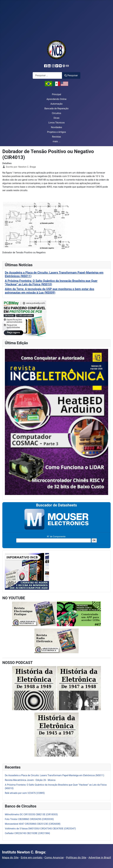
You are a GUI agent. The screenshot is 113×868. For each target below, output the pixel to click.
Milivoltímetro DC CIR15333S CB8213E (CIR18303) (31, 814)
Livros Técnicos (57, 123)
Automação (56, 104)
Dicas (56, 118)
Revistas (56, 137)
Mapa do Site (10, 857)
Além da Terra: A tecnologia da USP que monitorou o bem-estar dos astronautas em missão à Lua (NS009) (50, 291)
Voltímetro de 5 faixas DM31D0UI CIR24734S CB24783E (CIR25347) (40, 829)
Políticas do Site (76, 857)
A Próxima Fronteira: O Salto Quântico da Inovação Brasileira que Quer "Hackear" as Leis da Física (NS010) (51, 283)
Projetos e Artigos (56, 132)
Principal (56, 94)
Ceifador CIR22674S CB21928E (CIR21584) (27, 833)
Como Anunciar (54, 857)
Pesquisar (71, 75)
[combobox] (47, 75)
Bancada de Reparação (56, 108)
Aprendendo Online (56, 99)
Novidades (56, 127)
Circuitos (56, 113)
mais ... (56, 141)
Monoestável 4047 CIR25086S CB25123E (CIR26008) (33, 824)
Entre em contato (32, 857)
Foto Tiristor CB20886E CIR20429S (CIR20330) (29, 819)
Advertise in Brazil (100, 857)
